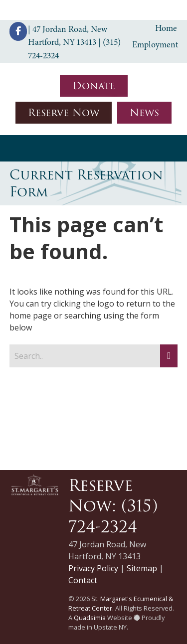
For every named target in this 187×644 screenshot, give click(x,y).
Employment (155, 44)
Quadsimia (90, 618)
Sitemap (142, 568)
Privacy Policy (93, 568)
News (144, 113)
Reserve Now (64, 113)
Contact (83, 580)
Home (166, 28)
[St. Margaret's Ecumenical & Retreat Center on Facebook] (18, 31)
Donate (94, 86)
